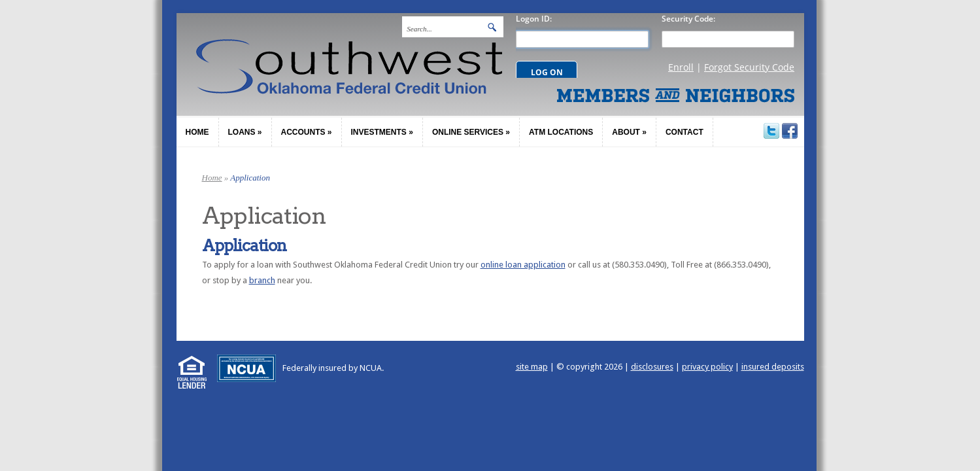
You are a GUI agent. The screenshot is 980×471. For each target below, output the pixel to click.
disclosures (652, 367)
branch (262, 280)
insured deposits (773, 367)
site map (532, 367)
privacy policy (707, 367)
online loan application (523, 265)
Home (212, 178)
